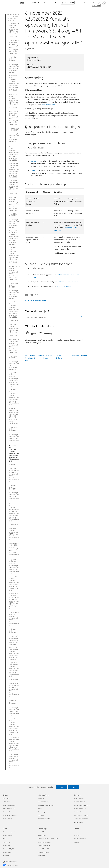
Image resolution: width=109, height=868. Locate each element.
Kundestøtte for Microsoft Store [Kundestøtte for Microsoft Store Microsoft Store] (46, 805)
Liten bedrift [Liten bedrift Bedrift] (6, 856)
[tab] (32, 333)
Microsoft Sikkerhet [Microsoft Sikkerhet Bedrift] (8, 835)
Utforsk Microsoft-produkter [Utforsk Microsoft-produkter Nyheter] (10, 815)
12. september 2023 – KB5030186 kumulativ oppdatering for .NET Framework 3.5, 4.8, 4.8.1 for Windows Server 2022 (14, 328)
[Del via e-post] (36, 295)
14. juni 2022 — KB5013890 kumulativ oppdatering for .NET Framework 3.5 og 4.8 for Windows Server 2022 (14, 567)
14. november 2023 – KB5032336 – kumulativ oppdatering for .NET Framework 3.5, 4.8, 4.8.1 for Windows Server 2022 (14, 291)
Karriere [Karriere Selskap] (76, 832)
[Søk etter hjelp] (99, 3)
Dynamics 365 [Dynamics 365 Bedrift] (6, 842)
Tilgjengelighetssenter (80, 355)
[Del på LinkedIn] (30, 295)
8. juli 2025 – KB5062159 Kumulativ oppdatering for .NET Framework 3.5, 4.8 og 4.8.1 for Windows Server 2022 (14, 101)
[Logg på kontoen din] (104, 3)
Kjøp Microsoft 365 (68, 3)
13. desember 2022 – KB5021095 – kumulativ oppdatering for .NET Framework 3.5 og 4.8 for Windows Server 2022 (14, 435)
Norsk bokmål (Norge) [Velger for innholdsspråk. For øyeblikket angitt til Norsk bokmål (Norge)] (11, 862)
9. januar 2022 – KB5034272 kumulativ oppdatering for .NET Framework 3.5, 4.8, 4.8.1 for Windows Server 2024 (14, 273)
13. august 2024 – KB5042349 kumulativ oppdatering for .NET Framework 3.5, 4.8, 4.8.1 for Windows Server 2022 (14, 187)
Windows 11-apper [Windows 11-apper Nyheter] (7, 819)
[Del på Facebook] (27, 295)
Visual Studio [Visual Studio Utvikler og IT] (41, 856)
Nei (74, 787)
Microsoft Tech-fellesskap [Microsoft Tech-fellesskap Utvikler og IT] (45, 842)
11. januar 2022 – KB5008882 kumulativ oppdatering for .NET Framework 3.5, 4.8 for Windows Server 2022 (14, 669)
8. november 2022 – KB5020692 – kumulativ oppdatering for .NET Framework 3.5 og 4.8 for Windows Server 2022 (14, 453)
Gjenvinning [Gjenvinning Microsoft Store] (41, 815)
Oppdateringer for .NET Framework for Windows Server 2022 (13, 17)
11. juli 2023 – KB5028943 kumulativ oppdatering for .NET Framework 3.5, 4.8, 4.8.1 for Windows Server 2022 (14, 363)
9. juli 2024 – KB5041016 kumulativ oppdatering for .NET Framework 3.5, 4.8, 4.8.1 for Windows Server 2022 (14, 204)
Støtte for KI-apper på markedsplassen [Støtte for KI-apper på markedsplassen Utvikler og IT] (48, 839)
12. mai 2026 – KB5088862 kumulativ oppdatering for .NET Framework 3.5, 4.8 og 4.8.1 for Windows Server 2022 (14, 30)
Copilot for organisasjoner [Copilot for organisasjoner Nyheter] (9, 805)
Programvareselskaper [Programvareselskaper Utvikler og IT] (44, 852)
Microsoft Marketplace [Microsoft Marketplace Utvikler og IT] (44, 845)
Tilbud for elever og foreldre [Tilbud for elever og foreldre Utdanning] (81, 819)
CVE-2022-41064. (49, 104)
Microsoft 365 (31, 3)
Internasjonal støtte (64, 286)
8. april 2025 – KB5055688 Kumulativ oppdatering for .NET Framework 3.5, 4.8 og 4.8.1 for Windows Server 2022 (14, 118)
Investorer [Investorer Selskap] (76, 842)
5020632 (34, 171)
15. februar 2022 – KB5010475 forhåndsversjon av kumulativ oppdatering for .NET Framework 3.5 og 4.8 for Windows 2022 (14, 637)
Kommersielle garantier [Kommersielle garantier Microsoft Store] (44, 819)
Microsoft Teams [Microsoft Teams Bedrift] (7, 852)
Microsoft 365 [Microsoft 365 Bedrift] (6, 845)
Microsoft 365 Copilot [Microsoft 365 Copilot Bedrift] (8, 849)
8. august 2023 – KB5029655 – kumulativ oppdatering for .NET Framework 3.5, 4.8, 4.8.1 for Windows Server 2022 (14, 346)
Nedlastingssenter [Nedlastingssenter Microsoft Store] (43, 802)
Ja (62, 787)
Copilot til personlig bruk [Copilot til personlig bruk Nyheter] (9, 808)
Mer (56, 3)
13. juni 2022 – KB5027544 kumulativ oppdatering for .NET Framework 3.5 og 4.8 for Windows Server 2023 (14, 380)
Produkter (47, 3)
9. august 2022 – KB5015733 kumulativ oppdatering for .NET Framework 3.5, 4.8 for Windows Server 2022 (14, 550)
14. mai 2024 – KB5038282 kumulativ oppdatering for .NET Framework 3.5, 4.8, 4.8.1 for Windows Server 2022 (14, 221)
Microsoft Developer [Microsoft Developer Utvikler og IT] (43, 832)
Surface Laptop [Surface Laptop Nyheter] (6, 802)
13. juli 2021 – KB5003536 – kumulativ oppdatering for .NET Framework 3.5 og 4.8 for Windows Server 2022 (14, 761)
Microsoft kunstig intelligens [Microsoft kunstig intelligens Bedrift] (10, 832)
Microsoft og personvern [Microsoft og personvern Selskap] (80, 839)
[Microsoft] (10, 3)
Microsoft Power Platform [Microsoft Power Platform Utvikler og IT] (45, 849)
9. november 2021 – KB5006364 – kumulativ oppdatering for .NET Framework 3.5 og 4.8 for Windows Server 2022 (14, 708)
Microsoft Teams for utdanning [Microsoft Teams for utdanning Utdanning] (81, 805)
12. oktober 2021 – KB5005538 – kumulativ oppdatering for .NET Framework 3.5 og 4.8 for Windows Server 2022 (14, 726)
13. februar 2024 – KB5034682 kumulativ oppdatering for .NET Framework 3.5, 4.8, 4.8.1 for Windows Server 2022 (14, 255)
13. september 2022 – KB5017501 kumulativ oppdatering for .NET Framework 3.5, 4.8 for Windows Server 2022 (14, 532)
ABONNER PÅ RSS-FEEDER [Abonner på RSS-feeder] (37, 300)
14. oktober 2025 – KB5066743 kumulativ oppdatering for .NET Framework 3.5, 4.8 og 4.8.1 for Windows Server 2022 (14, 65)
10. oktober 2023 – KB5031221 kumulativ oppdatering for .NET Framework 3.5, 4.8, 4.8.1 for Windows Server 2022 (14, 309)
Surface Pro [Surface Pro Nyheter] (5, 798)
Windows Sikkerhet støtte (69, 282)
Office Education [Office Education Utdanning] (78, 812)
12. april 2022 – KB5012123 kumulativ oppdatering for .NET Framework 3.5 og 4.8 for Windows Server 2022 (14, 619)
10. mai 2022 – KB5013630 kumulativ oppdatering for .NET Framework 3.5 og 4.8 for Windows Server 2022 (14, 583)
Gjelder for (30, 49)
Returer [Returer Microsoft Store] (40, 808)
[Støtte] (22, 3)
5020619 (34, 161)
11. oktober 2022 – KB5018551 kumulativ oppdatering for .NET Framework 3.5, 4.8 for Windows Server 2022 (14, 493)
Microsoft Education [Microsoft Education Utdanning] (79, 798)
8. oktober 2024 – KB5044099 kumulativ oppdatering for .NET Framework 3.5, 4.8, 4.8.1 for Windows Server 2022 (14, 170)
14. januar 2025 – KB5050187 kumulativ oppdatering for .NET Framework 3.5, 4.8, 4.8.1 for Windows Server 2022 (14, 135)
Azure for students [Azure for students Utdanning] (78, 822)
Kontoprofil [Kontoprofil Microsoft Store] (41, 798)
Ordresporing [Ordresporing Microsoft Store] (41, 812)
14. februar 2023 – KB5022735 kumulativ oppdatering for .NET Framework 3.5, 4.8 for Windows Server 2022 (14, 397)
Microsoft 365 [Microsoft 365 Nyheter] (6, 812)
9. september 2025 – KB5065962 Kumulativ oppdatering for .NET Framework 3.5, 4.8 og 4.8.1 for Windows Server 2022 (14, 83)
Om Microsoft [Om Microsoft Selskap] (77, 835)
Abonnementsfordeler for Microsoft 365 (33, 358)
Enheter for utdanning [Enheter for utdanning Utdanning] (79, 802)
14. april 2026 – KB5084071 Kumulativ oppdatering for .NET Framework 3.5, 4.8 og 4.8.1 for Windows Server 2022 (14, 47)
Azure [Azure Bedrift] (4, 839)
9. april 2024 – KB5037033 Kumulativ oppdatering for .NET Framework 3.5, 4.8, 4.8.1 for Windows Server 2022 (14, 237)
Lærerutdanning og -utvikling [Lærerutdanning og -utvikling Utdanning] (81, 815)
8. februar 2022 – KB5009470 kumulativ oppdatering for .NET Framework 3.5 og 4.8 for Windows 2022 (14, 653)
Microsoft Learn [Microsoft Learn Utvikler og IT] (42, 835)
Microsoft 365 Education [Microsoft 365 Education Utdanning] (80, 808)
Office (40, 3)
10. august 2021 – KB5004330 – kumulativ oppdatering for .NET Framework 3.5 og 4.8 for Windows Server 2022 (14, 744)
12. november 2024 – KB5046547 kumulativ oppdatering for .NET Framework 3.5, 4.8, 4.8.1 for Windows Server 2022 (14, 152)
